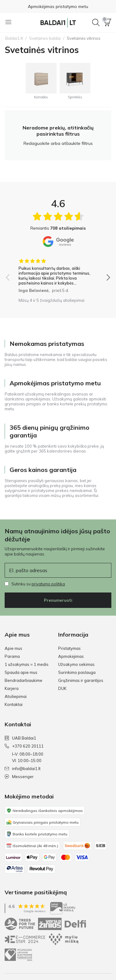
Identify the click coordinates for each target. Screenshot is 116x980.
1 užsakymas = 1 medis (27, 664)
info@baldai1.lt (23, 769)
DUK (62, 688)
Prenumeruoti (58, 600)
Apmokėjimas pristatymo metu (58, 6)
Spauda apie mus (21, 672)
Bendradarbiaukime (24, 680)
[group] (58, 273)
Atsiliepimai (16, 696)
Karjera (12, 688)
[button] (108, 23)
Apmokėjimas (71, 656)
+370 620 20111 (24, 746)
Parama (12, 656)
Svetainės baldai (45, 38)
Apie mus (13, 648)
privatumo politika (48, 584)
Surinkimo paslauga (77, 672)
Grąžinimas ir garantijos (81, 680)
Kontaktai (14, 704)
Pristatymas (69, 648)
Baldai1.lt (14, 38)
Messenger (19, 777)
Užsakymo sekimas (76, 664)
